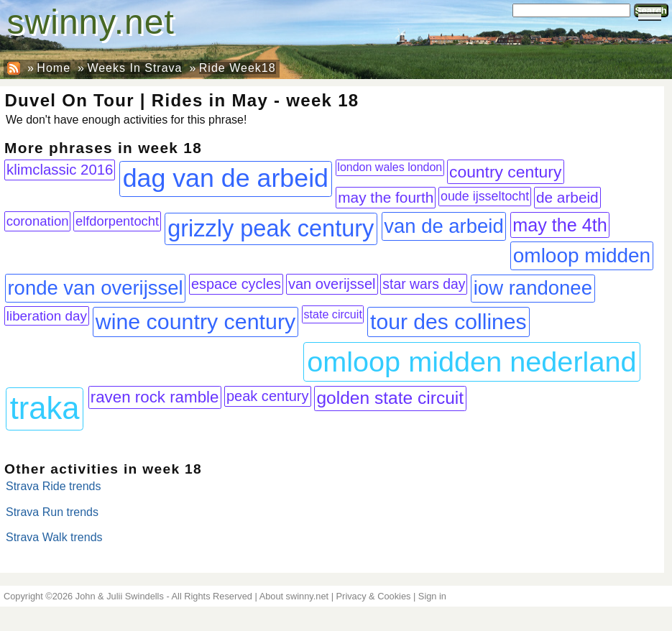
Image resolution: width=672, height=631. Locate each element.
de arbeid (567, 197)
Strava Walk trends (54, 537)
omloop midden (582, 255)
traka (45, 408)
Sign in (432, 596)
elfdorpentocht (117, 221)
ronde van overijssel (95, 288)
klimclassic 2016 (60, 170)
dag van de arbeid (226, 178)
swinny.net (91, 22)
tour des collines (448, 322)
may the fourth (386, 197)
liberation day (47, 316)
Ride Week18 (238, 68)
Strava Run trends (52, 512)
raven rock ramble (155, 397)
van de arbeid (443, 226)
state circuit (332, 314)
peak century (268, 396)
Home (54, 68)
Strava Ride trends (54, 486)
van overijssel (332, 284)
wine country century (195, 322)
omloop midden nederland (471, 361)
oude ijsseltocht (485, 196)
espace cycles (236, 284)
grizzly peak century (271, 229)
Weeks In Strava (134, 68)
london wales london (390, 167)
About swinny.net (294, 596)
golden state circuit (390, 398)
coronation (38, 221)
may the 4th (560, 225)
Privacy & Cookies (374, 596)
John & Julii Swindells (120, 596)
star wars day (424, 284)
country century (505, 172)
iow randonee (533, 288)
